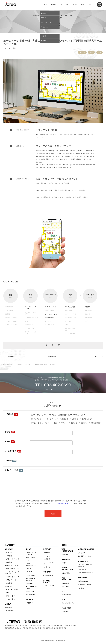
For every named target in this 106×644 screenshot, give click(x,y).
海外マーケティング (13, 577)
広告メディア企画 (12, 590)
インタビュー (49, 556)
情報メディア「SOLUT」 (31, 553)
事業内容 (9, 553)
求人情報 (47, 553)
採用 (99, 52)
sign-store (66, 611)
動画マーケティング (13, 565)
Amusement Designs (84, 584)
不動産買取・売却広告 (86, 573)
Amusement (31, 595)
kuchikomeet (67, 595)
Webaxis (65, 554)
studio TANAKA (83, 581)
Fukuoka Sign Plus (68, 603)
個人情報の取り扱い (64, 503)
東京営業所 (10, 611)
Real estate (31, 591)
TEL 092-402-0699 (53, 385)
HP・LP (82, 52)
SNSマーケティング (13, 569)
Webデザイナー (49, 567)
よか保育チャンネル (84, 556)
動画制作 (9, 562)
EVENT (30, 572)
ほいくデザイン (83, 553)
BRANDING (31, 575)
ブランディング (11, 580)
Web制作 (9, 556)
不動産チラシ (83, 569)
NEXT (97, 357)
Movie (29, 569)
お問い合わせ (49, 575)
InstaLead (66, 583)
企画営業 (47, 559)
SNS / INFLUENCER (31, 565)
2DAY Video (66, 573)
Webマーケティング (13, 559)
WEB (91, 52)
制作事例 (30, 603)
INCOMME (66, 586)
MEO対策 (9, 586)
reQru (64, 563)
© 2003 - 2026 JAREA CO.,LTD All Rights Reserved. (53, 640)
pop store (81, 588)
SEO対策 (9, 583)
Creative (30, 583)
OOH (8, 593)
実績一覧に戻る (53, 357)
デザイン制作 (11, 596)
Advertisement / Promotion (32, 579)
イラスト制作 (11, 599)
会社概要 (9, 607)
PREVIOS (11, 357)
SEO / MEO (31, 557)
